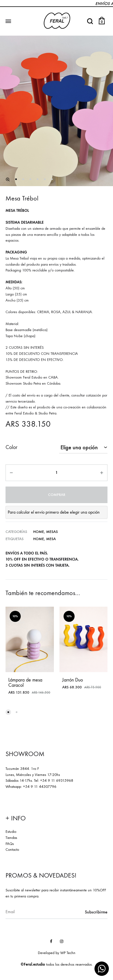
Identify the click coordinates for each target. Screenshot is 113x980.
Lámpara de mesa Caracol (25, 683)
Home (39, 532)
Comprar (57, 495)
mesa (51, 539)
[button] (8, 712)
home (39, 539)
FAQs (10, 844)
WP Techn (68, 953)
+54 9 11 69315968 (57, 780)
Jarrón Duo (73, 680)
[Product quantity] (56, 473)
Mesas (52, 532)
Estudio (11, 832)
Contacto (12, 850)
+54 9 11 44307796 (40, 787)
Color (11, 447)
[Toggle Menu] (8, 22)
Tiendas (11, 838)
